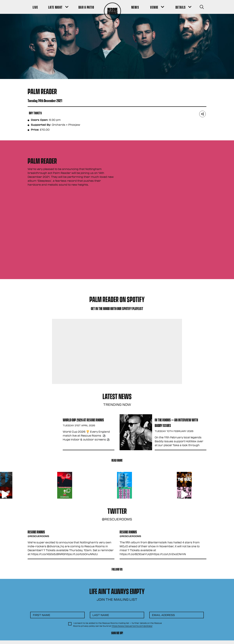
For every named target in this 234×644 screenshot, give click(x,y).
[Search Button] (202, 7)
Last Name (101, 615)
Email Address (163, 615)
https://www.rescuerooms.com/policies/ (132, 626)
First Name (42, 615)
